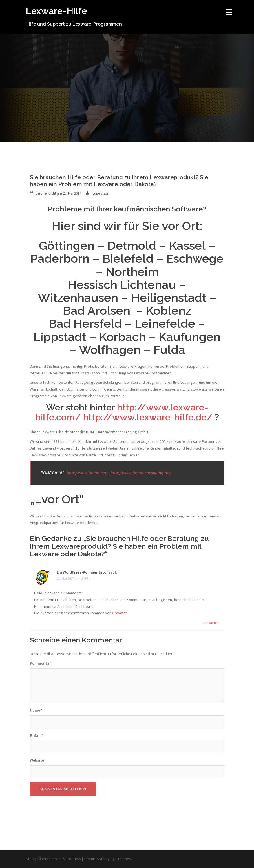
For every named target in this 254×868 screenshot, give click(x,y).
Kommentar (40, 663)
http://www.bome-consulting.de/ (141, 473)
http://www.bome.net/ (87, 473)
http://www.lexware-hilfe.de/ (148, 417)
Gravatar (119, 613)
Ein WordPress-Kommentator (82, 572)
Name (36, 710)
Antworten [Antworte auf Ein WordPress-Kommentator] (211, 623)
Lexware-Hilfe (56, 11)
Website (37, 760)
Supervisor (100, 193)
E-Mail (37, 735)
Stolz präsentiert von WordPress (53, 859)
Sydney (103, 859)
